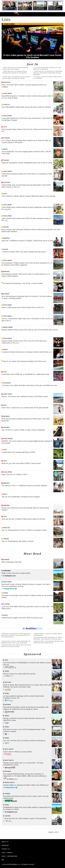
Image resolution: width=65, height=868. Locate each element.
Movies (5, 249)
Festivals (8, 682)
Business (6, 294)
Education (7, 82)
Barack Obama (8, 327)
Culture (16, 14)
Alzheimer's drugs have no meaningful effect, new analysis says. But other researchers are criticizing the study (16, 635)
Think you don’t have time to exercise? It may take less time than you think (16, 646)
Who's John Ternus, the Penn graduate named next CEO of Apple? (15, 68)
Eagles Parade (8, 439)
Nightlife (6, 528)
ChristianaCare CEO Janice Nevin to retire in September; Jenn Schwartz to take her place (48, 638)
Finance (7, 794)
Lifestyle (6, 105)
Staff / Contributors (9, 856)
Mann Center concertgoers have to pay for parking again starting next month (16, 77)
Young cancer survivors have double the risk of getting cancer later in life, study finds (16, 642)
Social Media (7, 472)
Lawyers (8, 816)
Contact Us (6, 849)
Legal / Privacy (7, 853)
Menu (62, 14)
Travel (7, 671)
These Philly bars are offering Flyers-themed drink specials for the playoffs (15, 72)
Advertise (5, 845)
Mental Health (10, 782)
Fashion (6, 227)
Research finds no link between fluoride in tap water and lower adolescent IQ (48, 642)
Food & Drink (7, 93)
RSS (3, 860)
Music (5, 194)
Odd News (6, 416)
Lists (5, 127)
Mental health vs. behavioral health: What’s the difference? (48, 634)
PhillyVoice (5, 14)
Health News (7, 582)
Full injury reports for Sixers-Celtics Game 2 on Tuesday (47, 77)
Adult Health (9, 749)
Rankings (6, 238)
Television (7, 383)
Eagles (5, 149)
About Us (5, 842)
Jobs (6, 660)
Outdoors (6, 138)
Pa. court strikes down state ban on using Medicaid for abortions (47, 68)
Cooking (6, 539)
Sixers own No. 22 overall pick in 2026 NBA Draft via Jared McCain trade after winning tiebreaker (48, 73)
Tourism (6, 160)
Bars (17, 24)
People (5, 349)
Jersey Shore (7, 394)
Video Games (9, 24)
